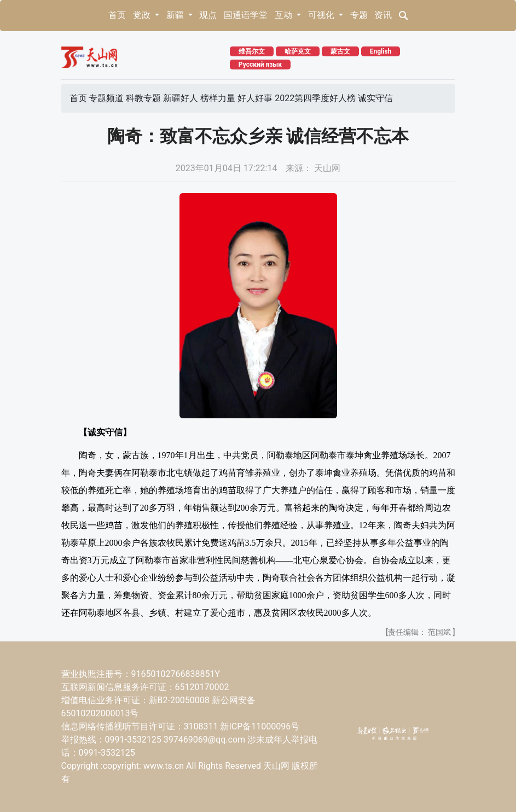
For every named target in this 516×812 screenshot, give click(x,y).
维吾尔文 (252, 51)
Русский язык (260, 65)
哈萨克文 (298, 51)
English (381, 51)
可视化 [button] (322, 15)
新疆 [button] (176, 15)
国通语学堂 (246, 15)
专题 (359, 15)
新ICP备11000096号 (260, 726)
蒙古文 (340, 51)
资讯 (383, 15)
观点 (208, 15)
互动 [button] (285, 15)
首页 (117, 15)
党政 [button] (143, 15)
